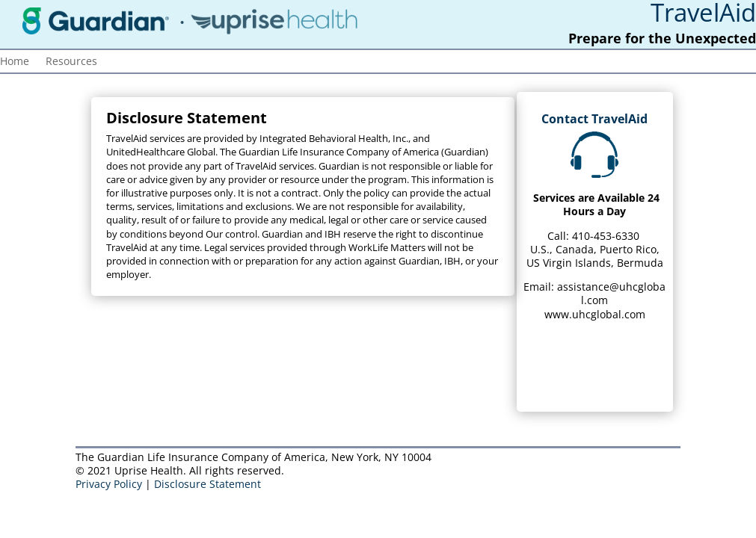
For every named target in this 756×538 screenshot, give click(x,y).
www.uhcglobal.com (595, 314)
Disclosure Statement (208, 484)
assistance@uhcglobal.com (611, 293)
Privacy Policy (109, 484)
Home (15, 62)
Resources (71, 62)
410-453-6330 (606, 236)
